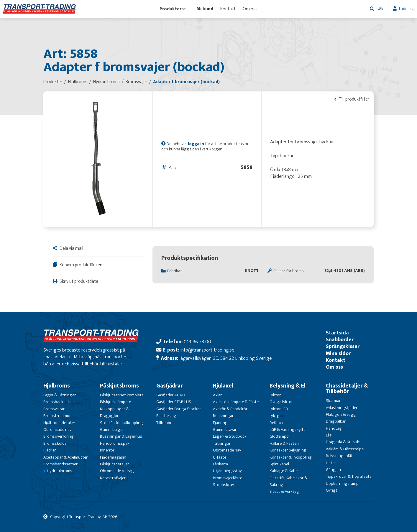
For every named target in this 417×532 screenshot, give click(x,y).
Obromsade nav (57, 430)
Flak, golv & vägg (341, 414)
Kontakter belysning (288, 450)
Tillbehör (164, 423)
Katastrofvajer (113, 478)
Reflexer (277, 423)
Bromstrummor (57, 416)
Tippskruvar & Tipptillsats (349, 476)
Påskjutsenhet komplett (122, 395)
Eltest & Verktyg (284, 491)
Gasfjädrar (170, 386)
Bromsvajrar (54, 409)
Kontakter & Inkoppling (291, 457)
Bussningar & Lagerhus (121, 436)
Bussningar (223, 416)
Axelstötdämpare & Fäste (236, 402)
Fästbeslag (166, 416)
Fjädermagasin (113, 457)
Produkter (173, 9)
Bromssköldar (56, 443)
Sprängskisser (343, 346)
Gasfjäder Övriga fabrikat (179, 409)
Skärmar (333, 401)
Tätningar (222, 443)
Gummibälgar (112, 430)
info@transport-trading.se (207, 350)
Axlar (217, 395)
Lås (329, 435)
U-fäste (220, 457)
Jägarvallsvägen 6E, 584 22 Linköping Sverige (225, 358)
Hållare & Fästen (284, 443)
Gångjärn (334, 470)
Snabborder (340, 340)
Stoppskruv (223, 485)
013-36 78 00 (197, 342)
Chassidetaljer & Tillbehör (347, 389)
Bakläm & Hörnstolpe (345, 449)
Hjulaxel (223, 386)
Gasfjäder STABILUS (174, 402)
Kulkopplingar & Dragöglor (114, 412)
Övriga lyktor (281, 402)
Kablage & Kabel (284, 471)
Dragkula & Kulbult (343, 442)
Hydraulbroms (60, 471)
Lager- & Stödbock (230, 436)
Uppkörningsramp (342, 483)
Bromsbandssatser (60, 464)
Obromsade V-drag (117, 471)
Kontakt (228, 9)
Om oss (250, 9)
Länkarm (220, 464)
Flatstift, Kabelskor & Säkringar (288, 481)
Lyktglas (277, 416)
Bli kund (205, 9)
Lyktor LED (279, 409)
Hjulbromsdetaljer (59, 423)
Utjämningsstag (228, 471)
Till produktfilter (352, 99)
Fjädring (220, 423)
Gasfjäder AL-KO (171, 395)
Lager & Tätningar (60, 395)
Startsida (337, 333)
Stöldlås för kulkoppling (122, 423)
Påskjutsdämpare (115, 402)
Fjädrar (50, 450)
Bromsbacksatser (59, 402)
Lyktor (275, 395)
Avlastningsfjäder (342, 408)
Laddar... (406, 9)
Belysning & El (288, 386)
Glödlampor (280, 436)
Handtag (334, 428)
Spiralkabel (279, 464)
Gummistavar (225, 430)
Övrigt (332, 490)
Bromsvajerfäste (228, 478)
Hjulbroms (57, 386)
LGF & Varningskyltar (288, 430)
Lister (331, 463)
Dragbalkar (336, 421)
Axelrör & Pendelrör (230, 409)
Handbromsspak (115, 443)
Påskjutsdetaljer (114, 464)
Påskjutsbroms (119, 386)
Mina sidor (338, 353)
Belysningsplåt (339, 456)
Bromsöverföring (59, 436)
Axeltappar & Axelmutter (65, 457)
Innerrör (107, 450)
